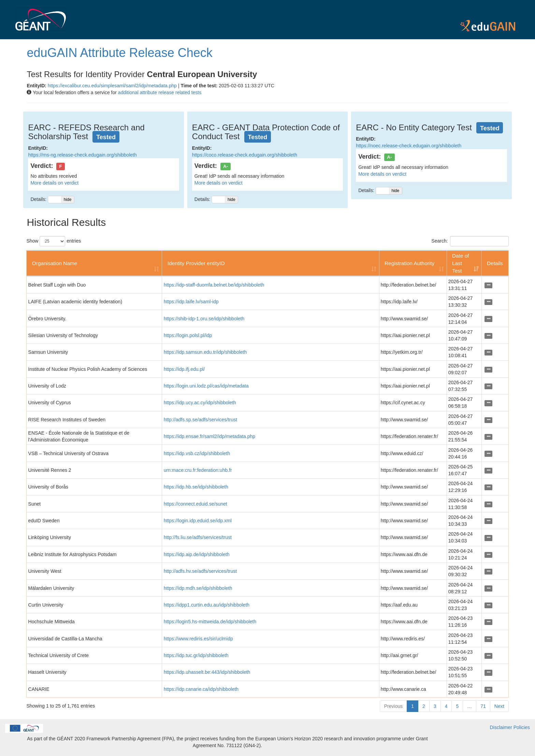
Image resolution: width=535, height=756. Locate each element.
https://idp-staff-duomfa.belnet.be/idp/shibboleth (214, 285)
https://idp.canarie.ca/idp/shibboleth (201, 689)
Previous (393, 706)
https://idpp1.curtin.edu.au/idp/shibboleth (207, 605)
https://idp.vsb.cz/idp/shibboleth (197, 453)
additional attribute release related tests (160, 92)
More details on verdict (54, 183)
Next (499, 706)
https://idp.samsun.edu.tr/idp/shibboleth (205, 352)
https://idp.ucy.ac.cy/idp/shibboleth (200, 403)
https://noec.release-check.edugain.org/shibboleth (409, 146)
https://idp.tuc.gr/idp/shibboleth (196, 655)
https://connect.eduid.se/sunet (196, 504)
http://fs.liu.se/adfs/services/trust (198, 537)
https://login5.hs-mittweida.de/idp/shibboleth (210, 622)
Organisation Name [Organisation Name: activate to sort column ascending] (55, 263)
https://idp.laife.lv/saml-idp (191, 302)
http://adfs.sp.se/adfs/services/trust (201, 420)
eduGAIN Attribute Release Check (119, 53)
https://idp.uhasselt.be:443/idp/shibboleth (207, 672)
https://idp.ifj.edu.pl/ (184, 369)
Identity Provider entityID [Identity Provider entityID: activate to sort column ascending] (196, 263)
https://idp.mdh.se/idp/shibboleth (198, 588)
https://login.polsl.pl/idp (188, 335)
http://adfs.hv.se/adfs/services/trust (200, 571)
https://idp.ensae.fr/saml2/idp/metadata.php (210, 436)
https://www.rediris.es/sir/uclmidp (198, 639)
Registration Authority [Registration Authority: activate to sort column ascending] (409, 263)
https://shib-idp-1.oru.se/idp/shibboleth (204, 319)
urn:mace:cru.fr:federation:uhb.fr (198, 470)
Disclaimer (501, 727)
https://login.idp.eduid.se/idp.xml (198, 521)
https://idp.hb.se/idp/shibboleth (196, 487)
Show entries (54, 241)
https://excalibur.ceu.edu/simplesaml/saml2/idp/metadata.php (112, 86)
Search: (470, 241)
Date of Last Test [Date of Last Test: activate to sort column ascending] (461, 263)
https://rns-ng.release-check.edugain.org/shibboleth (82, 155)
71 (483, 706)
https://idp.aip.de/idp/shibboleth (197, 554)
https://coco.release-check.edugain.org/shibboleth (245, 155)
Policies (522, 727)
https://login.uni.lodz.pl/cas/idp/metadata (206, 386)
